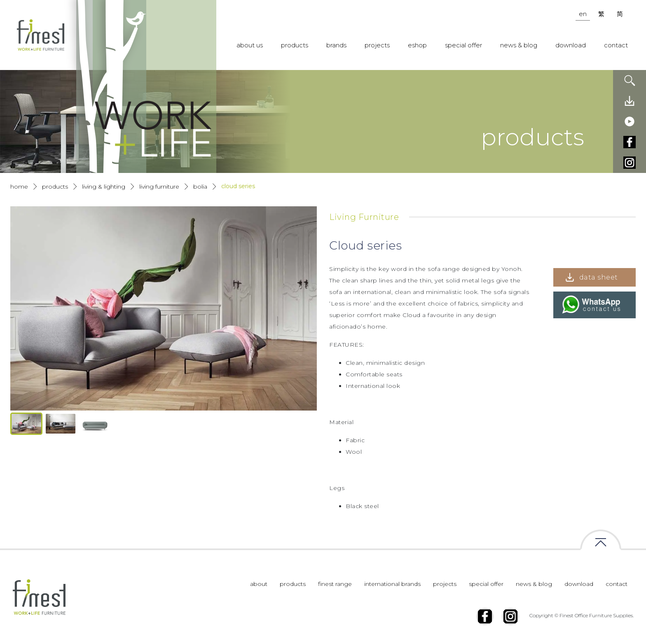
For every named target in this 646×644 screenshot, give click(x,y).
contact (616, 45)
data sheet (599, 277)
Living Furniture (159, 187)
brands (336, 45)
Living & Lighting (104, 187)
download (571, 45)
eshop (417, 45)
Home (19, 187)
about (259, 584)
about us (250, 45)
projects (377, 45)
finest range (335, 584)
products (295, 45)
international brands (392, 584)
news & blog (519, 45)
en (583, 14)
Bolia (200, 187)
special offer (463, 45)
